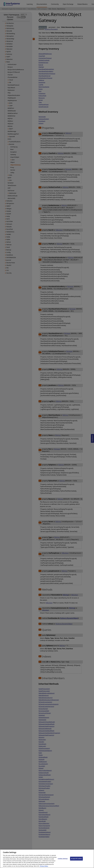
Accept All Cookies (76, 860)
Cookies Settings (63, 860)
